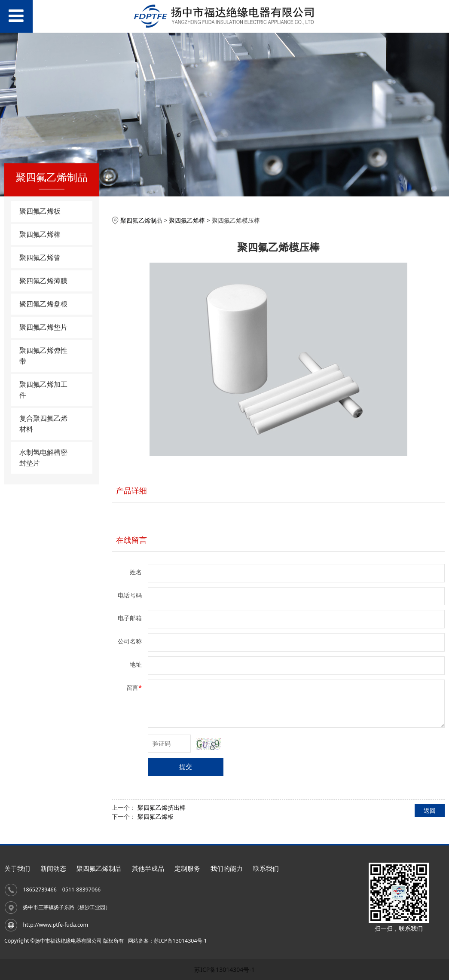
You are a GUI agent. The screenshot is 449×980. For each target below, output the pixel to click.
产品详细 (131, 490)
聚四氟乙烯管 (40, 257)
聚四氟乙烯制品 (141, 220)
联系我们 (266, 868)
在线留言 (131, 540)
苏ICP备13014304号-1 (224, 969)
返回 (430, 810)
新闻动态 (53, 868)
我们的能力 (227, 868)
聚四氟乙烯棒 (40, 234)
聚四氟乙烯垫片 (43, 327)
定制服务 (187, 868)
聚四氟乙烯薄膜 (43, 281)
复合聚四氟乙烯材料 (43, 424)
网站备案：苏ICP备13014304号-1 (168, 941)
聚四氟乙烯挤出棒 (162, 807)
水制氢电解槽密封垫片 (43, 458)
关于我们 (17, 868)
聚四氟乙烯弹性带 (43, 356)
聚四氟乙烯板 (40, 211)
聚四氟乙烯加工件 (43, 390)
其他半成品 (148, 868)
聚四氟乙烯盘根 (43, 304)
